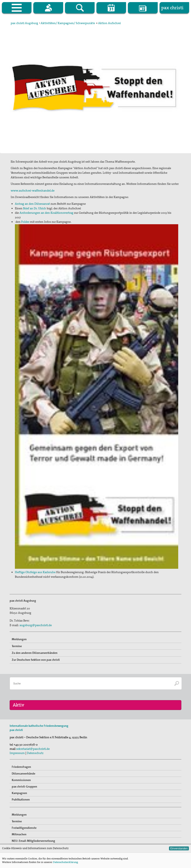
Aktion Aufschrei (109, 23)
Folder (25, 222)
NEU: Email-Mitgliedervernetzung (33, 841)
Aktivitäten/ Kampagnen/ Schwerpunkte (68, 23)
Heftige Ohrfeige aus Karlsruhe (35, 572)
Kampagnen (19, 793)
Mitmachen (19, 834)
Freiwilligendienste (24, 828)
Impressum (17, 753)
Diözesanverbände (23, 773)
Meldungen (19, 639)
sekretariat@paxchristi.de (33, 749)
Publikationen (21, 799)
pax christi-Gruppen (24, 786)
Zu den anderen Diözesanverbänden (35, 653)
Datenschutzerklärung (65, 862)
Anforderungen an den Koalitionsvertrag (46, 213)
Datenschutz (35, 753)
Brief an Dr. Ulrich (35, 208)
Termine (17, 646)
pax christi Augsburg (24, 23)
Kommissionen (21, 780)
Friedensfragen (21, 767)
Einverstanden (179, 848)
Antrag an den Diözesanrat (32, 204)
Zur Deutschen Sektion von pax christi (36, 660)
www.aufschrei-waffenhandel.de (33, 190)
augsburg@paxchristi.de (36, 625)
